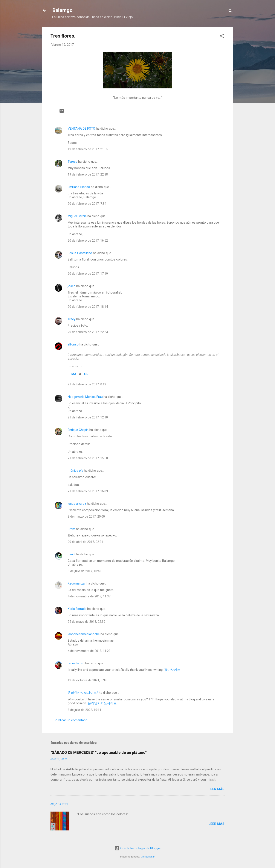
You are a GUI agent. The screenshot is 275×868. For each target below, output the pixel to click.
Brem (71, 529)
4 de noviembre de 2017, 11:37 (89, 596)
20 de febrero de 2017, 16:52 (88, 241)
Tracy (72, 319)
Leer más (216, 789)
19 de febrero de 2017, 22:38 (88, 174)
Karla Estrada (77, 609)
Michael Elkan (148, 857)
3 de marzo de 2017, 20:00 (86, 517)
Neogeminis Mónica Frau (85, 397)
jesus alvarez (77, 504)
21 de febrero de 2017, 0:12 (87, 384)
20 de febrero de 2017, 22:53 (88, 332)
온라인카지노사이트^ (83, 693)
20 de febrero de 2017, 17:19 (88, 274)
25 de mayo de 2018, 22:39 (86, 622)
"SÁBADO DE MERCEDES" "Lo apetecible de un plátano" (99, 752)
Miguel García (77, 216)
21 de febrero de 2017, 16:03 (88, 491)
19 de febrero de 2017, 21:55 (88, 149)
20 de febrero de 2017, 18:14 (88, 307)
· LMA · (73, 374)
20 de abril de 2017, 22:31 (85, 542)
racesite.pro (76, 663)
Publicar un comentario (71, 720)
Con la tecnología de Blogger (138, 848)
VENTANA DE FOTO (81, 129)
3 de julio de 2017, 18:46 (84, 571)
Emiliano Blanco (79, 187)
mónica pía (75, 471)
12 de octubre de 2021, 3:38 (87, 680)
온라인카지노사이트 (102, 703)
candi (71, 554)
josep (72, 286)
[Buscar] (231, 12)
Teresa (73, 162)
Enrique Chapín (78, 430)
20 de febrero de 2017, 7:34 (87, 204)
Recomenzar (77, 583)
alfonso (73, 344)
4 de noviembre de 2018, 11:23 (89, 651)
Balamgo (62, 10)
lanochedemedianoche (84, 634)
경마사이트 (172, 670)
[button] (222, 37)
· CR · (86, 374)
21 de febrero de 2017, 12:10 (88, 417)
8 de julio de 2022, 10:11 (84, 710)
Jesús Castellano (80, 253)
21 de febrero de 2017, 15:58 (88, 458)
